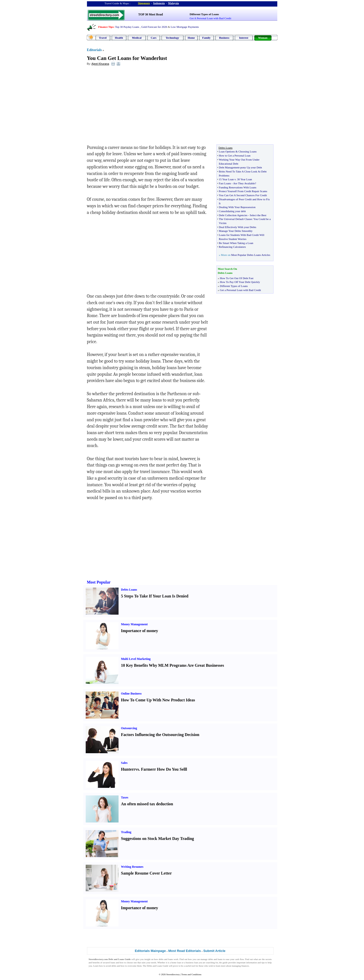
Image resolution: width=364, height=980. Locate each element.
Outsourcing (129, 728)
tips (263, 963)
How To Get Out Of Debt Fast (237, 278)
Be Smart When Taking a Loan (236, 243)
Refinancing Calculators (232, 247)
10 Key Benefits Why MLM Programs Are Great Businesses (173, 665)
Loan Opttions (227, 151)
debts (161, 959)
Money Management (134, 624)
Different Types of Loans (204, 14)
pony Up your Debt (251, 167)
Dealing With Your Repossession (237, 207)
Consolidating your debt (232, 211)
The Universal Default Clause (235, 219)
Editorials (94, 50)
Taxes (125, 797)
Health (119, 38)
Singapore (144, 3)
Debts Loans (129, 590)
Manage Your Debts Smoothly (236, 231)
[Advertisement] (128, 106)
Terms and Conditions (191, 974)
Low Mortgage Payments (185, 27)
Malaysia (174, 3)
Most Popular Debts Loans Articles (251, 255)
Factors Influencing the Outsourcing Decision (160, 735)
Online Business (131, 694)
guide (225, 963)
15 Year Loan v (227, 179)
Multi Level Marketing (136, 659)
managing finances (240, 966)
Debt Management (229, 167)
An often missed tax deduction (147, 804)
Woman (263, 38)
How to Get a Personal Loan (235, 155)
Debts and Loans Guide (158, 966)
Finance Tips (106, 27)
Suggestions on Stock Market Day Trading (158, 839)
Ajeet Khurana (100, 64)
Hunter (127, 769)
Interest (244, 38)
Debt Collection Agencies (233, 215)
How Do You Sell (172, 769)
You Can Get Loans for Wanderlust (127, 58)
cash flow (240, 959)
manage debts (207, 959)
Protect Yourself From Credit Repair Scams (243, 191)
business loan (192, 963)
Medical (137, 38)
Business (224, 38)
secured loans (109, 963)
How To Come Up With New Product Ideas (158, 700)
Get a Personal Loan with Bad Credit (241, 290)
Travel (103, 38)
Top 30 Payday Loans (127, 27)
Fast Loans (225, 183)
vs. (138, 769)
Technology (172, 38)
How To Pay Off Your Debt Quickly (240, 282)
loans (170, 959)
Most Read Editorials (185, 951)
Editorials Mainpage (150, 951)
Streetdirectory (173, 974)
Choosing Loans (247, 151)
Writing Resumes (132, 867)
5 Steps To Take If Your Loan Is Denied (155, 596)
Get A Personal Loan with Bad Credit (210, 18)
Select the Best (258, 215)
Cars (154, 38)
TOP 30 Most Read (151, 14)
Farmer (148, 769)
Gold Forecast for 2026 (154, 27)
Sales (124, 763)
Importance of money (140, 631)
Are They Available (244, 183)
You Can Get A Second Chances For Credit (243, 195)
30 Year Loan (245, 179)
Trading (126, 832)
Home (191, 38)
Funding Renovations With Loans (238, 187)
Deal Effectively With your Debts (238, 227)
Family (206, 38)
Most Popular (99, 582)
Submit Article (214, 951)
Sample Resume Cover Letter (146, 873)
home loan (176, 963)
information (252, 963)
